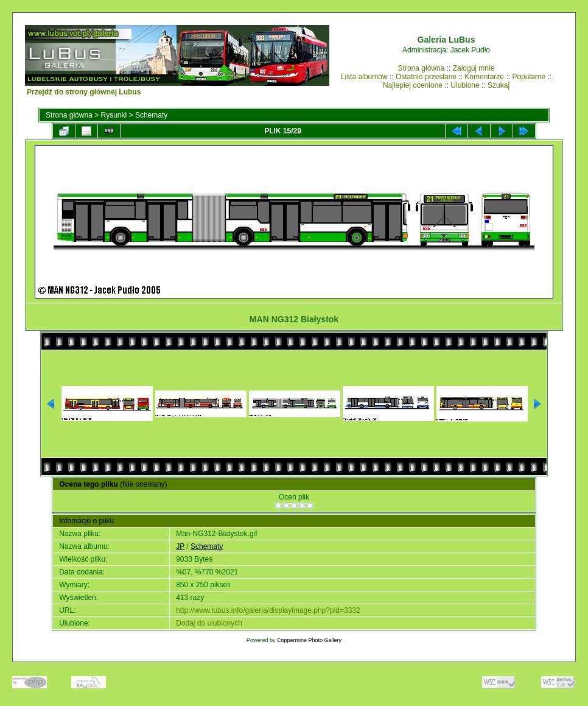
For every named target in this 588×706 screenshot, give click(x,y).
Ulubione (465, 85)
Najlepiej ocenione (413, 85)
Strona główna (422, 68)
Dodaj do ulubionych (209, 623)
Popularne (529, 77)
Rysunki (114, 115)
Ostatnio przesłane (426, 77)
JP (180, 546)
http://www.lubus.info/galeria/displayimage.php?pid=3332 (268, 610)
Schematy (151, 115)
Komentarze (484, 77)
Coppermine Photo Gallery (309, 640)
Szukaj (499, 85)
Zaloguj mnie (474, 68)
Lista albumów (364, 77)
